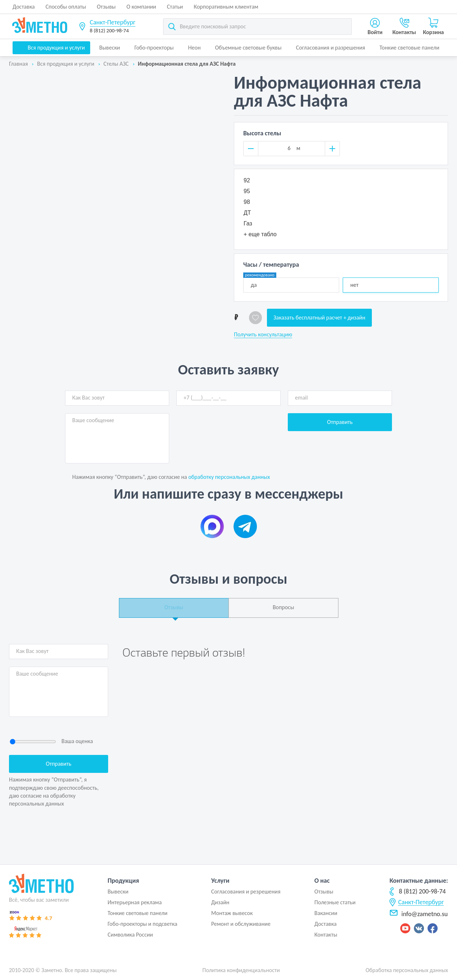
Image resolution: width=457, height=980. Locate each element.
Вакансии (326, 913)
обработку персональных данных (229, 477)
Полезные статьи (335, 902)
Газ (248, 223)
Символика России (130, 935)
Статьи (175, 7)
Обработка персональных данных (407, 970)
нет (354, 285)
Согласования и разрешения (331, 48)
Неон (195, 48)
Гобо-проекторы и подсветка (142, 924)
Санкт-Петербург (113, 22)
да (260, 283)
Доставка (24, 7)
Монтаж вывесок (232, 913)
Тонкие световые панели (409, 48)
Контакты (326, 935)
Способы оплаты (66, 7)
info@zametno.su (419, 914)
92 (247, 180)
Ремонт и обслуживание (241, 924)
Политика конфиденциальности (241, 970)
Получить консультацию (263, 335)
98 (247, 202)
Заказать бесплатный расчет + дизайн (319, 318)
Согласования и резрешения (246, 892)
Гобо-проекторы (154, 48)
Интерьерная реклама (135, 902)
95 (247, 191)
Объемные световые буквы (248, 48)
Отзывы (106, 7)
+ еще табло (260, 234)
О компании (141, 7)
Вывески (110, 48)
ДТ (247, 213)
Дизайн (220, 902)
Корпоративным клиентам (226, 7)
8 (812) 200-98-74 (109, 31)
